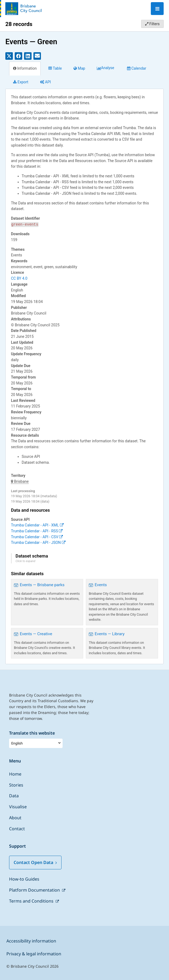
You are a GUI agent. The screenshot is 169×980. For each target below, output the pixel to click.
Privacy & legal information (34, 954)
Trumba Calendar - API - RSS (37, 531)
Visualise (18, 807)
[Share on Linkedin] (28, 56)
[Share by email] (37, 56)
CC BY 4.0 (19, 278)
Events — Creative (36, 634)
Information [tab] (25, 68)
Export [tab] (21, 82)
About (15, 818)
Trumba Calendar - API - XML (37, 525)
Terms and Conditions (32, 901)
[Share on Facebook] (18, 56)
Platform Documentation (35, 890)
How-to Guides (24, 879)
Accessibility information (31, 941)
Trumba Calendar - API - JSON (38, 543)
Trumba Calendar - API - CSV (37, 537)
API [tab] (45, 82)
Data (14, 796)
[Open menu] (157, 9)
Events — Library (110, 634)
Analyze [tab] (106, 68)
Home (15, 774)
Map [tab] (79, 68)
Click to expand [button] (25, 561)
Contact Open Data (35, 862)
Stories (16, 785)
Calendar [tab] (137, 68)
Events (101, 585)
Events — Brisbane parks (42, 585)
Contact (17, 829)
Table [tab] (55, 68)
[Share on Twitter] (9, 56)
